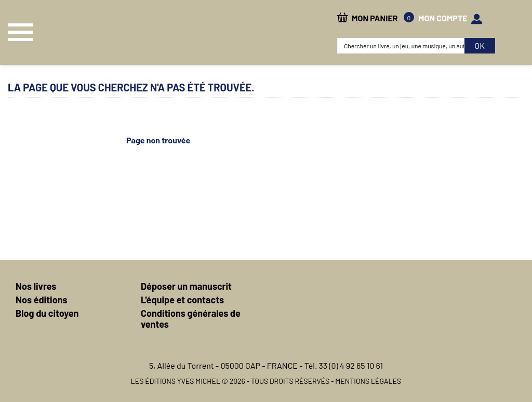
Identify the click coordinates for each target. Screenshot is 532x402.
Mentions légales (368, 381)
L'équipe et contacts (182, 300)
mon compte (443, 18)
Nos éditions (42, 300)
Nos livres (36, 286)
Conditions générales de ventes (191, 319)
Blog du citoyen (47, 313)
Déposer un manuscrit (186, 286)
